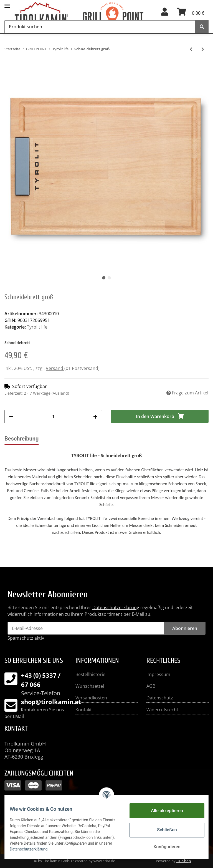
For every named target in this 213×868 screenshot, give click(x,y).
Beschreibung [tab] (21, 439)
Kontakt (84, 710)
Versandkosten (91, 698)
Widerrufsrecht (162, 710)
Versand (55, 368)
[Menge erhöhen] (95, 417)
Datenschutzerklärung (116, 607)
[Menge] (53, 417)
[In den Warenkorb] (160, 416)
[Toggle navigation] (7, 3)
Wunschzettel (90, 686)
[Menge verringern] (11, 417)
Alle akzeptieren (163, 811)
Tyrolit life (37, 327)
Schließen (163, 830)
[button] (165, 14)
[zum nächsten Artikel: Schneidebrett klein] (203, 49)
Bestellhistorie (90, 674)
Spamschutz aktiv (26, 638)
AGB (151, 686)
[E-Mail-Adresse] (86, 628)
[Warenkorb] (191, 14)
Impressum (158, 674)
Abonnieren (185, 628)
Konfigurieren (163, 847)
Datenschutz (160, 698)
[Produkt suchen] (100, 27)
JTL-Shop (184, 861)
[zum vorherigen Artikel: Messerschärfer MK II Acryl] (191, 49)
